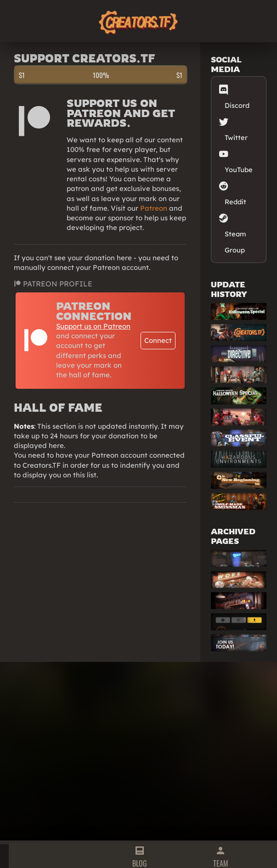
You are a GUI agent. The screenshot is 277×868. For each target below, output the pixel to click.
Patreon (154, 208)
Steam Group (235, 232)
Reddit (235, 192)
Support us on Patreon (93, 326)
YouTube (239, 160)
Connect (158, 340)
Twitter (236, 128)
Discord (237, 95)
